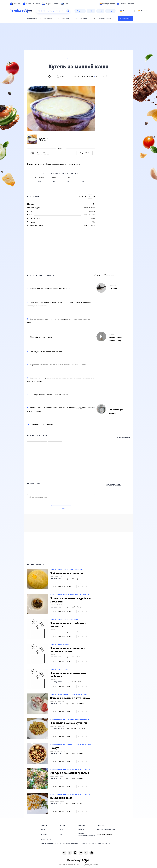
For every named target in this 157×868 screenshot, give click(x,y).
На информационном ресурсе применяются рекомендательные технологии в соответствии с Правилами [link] (75, 844)
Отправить (61, 508)
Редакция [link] (82, 825)
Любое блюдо (51, 18)
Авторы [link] (63, 825)
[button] (109, 275)
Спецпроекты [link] (46, 839)
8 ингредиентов (57, 632)
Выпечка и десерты (33, 18)
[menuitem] (15, 4)
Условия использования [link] (106, 829)
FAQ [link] (61, 834)
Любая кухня (69, 18)
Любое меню (87, 18)
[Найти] (68, 11)
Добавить (125, 4)
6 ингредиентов (57, 579)
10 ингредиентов (57, 682)
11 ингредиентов (57, 729)
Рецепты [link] (44, 825)
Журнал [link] (44, 834)
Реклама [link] (82, 829)
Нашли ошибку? (123, 438)
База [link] (62, 829)
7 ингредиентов (57, 607)
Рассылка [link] (101, 825)
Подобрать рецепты (125, 18)
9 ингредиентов (57, 779)
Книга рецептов (107, 4)
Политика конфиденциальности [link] (87, 834)
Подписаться (85, 153)
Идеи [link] (43, 829)
